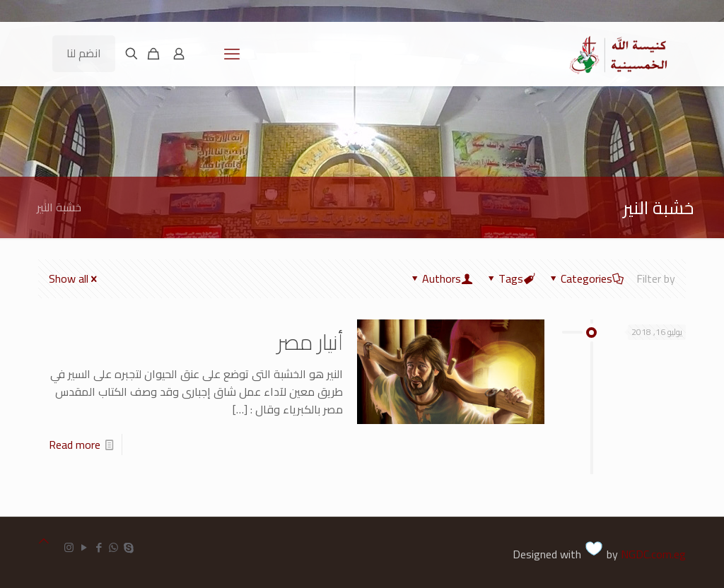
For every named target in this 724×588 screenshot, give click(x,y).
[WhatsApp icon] (113, 547)
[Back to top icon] (44, 541)
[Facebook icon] (99, 547)
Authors (440, 278)
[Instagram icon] (69, 547)
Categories (585, 278)
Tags (510, 278)
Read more (75, 445)
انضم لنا (84, 53)
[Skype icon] (128, 547)
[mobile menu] (232, 54)
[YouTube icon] (84, 547)
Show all (74, 278)
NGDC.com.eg (653, 554)
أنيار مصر (310, 342)
